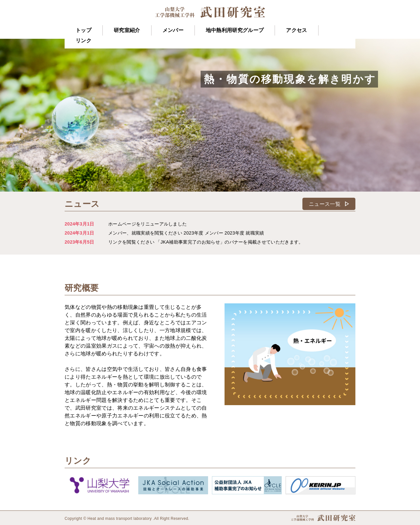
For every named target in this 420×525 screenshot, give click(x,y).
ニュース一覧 (331, 204)
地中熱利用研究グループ (235, 30)
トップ (84, 30)
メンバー (173, 30)
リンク (84, 41)
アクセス (296, 30)
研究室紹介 (127, 30)
